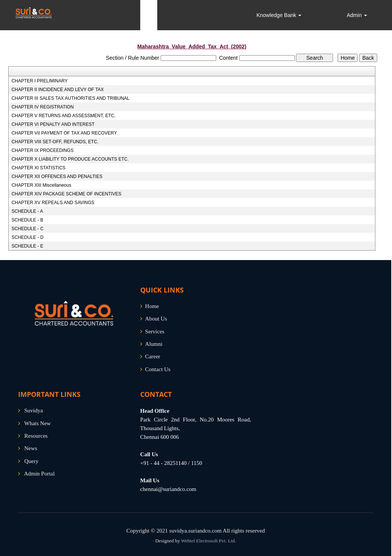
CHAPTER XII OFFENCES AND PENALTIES (57, 177)
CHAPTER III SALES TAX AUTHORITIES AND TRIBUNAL (70, 98)
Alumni (154, 344)
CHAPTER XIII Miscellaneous (41, 185)
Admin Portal (39, 474)
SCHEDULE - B (27, 220)
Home (152, 306)
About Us (156, 319)
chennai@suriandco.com (168, 489)
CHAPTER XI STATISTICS (38, 168)
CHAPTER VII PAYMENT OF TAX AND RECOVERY (64, 133)
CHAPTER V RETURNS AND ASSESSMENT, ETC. (63, 116)
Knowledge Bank (279, 15)
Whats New (37, 423)
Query (31, 461)
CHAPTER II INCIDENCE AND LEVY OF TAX (57, 90)
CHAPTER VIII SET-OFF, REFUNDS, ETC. (55, 142)
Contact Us (158, 369)
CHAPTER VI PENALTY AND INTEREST (53, 124)
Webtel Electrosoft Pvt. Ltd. (208, 541)
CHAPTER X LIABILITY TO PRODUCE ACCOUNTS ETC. (70, 159)
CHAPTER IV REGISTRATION (42, 107)
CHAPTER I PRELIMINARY (39, 81)
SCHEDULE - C (27, 229)
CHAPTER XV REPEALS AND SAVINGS (53, 203)
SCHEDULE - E (27, 246)
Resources (36, 436)
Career (153, 356)
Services (155, 331)
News (31, 448)
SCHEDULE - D (27, 237)
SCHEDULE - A (27, 211)
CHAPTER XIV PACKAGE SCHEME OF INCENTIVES (66, 194)
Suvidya (33, 410)
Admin (357, 15)
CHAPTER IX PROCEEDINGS (42, 150)
